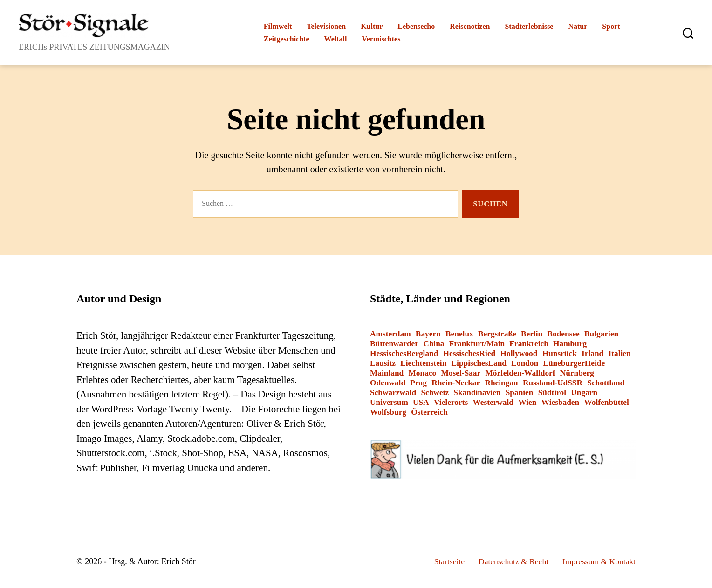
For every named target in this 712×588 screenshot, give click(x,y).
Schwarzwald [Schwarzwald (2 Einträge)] (393, 393)
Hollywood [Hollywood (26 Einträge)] (519, 353)
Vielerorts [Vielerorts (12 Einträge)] (451, 402)
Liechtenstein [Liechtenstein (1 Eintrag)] (423, 363)
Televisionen (326, 26)
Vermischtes (381, 39)
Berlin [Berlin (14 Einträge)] (532, 334)
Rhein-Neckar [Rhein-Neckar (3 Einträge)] (456, 383)
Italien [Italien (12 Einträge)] (620, 353)
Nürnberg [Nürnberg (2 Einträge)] (577, 373)
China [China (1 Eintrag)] (434, 344)
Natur (578, 26)
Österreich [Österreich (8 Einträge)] (429, 412)
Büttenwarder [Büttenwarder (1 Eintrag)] (394, 344)
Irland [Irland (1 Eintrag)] (592, 353)
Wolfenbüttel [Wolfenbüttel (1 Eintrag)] (606, 402)
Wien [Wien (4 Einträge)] (527, 402)
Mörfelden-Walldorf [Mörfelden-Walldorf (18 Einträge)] (520, 373)
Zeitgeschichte (287, 39)
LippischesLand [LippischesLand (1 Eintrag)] (479, 363)
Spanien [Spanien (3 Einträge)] (520, 393)
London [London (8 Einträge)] (525, 363)
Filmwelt (278, 26)
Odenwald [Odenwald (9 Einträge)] (388, 383)
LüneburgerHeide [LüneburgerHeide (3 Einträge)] (574, 363)
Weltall (336, 39)
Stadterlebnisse (529, 26)
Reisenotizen (470, 26)
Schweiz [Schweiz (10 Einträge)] (435, 393)
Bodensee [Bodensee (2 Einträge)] (563, 334)
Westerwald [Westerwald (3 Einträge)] (493, 402)
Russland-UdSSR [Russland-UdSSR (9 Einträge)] (553, 383)
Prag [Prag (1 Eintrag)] (418, 383)
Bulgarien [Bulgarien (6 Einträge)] (601, 334)
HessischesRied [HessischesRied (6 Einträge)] (469, 353)
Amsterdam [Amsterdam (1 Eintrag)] (390, 334)
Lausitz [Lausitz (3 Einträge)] (383, 363)
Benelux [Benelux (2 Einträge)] (459, 334)
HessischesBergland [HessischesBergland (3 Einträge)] (404, 353)
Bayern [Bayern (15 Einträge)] (428, 334)
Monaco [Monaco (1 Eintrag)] (422, 373)
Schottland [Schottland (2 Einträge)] (606, 383)
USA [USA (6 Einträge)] (421, 402)
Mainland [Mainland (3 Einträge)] (387, 373)
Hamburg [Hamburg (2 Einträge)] (570, 344)
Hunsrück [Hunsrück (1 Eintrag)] (560, 353)
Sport (611, 26)
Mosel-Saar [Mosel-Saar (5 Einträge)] (461, 373)
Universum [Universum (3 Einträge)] (389, 402)
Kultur (372, 26)
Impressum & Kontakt (598, 562)
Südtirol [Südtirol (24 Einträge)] (552, 393)
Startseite (445, 562)
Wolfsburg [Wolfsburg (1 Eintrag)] (388, 412)
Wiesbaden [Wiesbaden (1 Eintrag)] (561, 402)
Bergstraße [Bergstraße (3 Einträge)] (497, 334)
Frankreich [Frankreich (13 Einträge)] (529, 344)
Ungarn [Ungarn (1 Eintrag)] (584, 393)
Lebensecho (416, 26)
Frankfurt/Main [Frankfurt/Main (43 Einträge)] (477, 344)
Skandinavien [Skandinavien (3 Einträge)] (477, 393)
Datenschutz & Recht (511, 562)
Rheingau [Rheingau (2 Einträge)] (501, 383)
